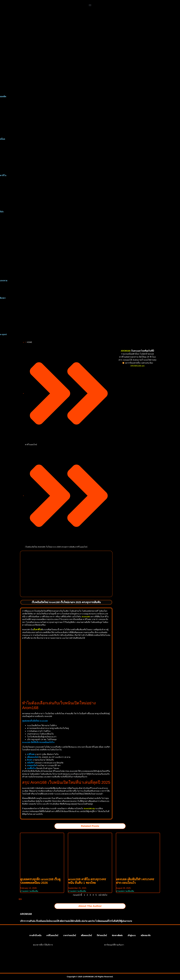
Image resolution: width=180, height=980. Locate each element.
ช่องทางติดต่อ (117, 935)
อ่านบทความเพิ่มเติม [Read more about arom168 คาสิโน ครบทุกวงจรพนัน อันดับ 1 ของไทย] (77, 891)
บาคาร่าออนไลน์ (69, 935)
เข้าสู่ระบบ (132, 935)
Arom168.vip (89, 808)
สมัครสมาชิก (146, 935)
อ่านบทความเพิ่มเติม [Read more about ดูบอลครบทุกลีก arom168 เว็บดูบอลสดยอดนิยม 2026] (29, 891)
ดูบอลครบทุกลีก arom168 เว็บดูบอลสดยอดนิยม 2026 (40, 881)
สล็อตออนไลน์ (86, 935)
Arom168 (86, 617)
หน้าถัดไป (103, 895)
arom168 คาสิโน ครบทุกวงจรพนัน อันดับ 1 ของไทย (87, 881)
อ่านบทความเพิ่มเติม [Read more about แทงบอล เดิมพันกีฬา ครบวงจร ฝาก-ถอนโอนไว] (125, 891)
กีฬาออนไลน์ (102, 935)
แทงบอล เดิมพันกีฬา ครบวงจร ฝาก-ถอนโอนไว (135, 881)
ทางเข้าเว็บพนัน (35, 935)
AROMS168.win (137, 366)
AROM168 (125, 351)
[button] (90, 5)
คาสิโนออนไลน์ (31, 445)
